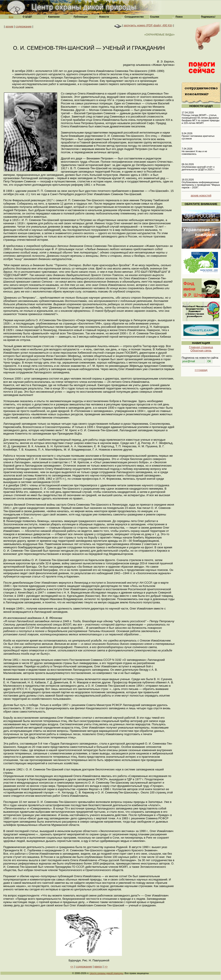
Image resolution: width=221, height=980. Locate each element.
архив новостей (201, 195)
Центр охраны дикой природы (106, 973)
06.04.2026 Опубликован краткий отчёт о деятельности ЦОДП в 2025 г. (198, 167)
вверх (98, 967)
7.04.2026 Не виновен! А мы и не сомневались (194, 151)
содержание (24, 26)
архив (9, 26)
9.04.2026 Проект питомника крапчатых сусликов (198, 136)
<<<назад (201, 370)
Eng (11, 17)
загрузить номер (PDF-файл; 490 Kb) (148, 25)
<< (72, 967)
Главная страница (201, 347)
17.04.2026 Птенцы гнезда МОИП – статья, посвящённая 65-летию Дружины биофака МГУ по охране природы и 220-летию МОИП (201, 118)
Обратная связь (201, 350)
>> (106, 967)
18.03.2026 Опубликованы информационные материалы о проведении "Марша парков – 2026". (201, 184)
